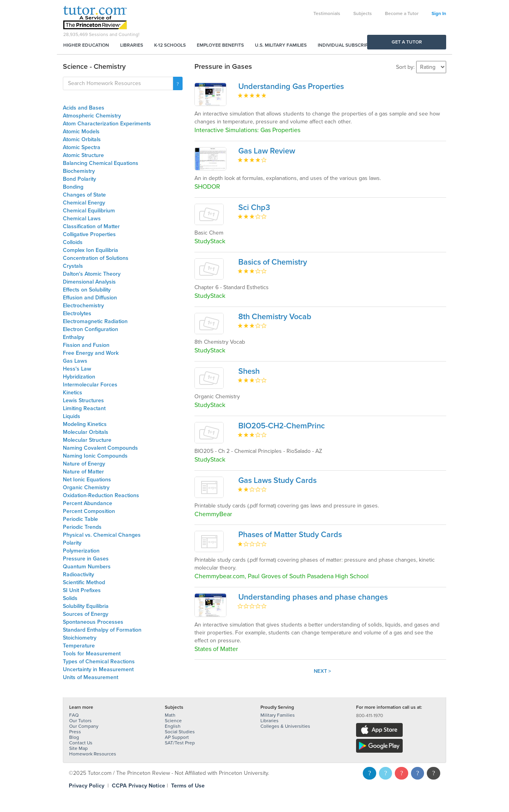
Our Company (84, 726)
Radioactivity (78, 574)
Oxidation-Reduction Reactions (101, 495)
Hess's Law (77, 369)
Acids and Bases (84, 108)
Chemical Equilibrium (89, 211)
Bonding (73, 187)
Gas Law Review (267, 151)
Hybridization (79, 377)
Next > (322, 671)
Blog (74, 737)
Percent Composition (89, 511)
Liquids (72, 416)
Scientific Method (84, 582)
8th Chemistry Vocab (275, 317)
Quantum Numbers (87, 567)
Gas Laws (75, 361)
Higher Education (86, 45)
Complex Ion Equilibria (90, 250)
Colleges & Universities (285, 726)
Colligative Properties (89, 234)
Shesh (249, 371)
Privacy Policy (87, 786)
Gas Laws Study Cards (277, 481)
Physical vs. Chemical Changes (102, 535)
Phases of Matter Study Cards (290, 535)
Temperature (79, 646)
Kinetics (73, 393)
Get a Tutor (407, 42)
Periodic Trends (82, 527)
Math (170, 715)
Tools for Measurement (92, 654)
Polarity (72, 543)
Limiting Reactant (84, 408)
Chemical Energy (84, 203)
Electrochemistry (83, 306)
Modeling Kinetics (85, 424)
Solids (70, 598)
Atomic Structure (83, 155)
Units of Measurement (90, 677)
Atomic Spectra (82, 147)
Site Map (78, 748)
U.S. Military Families (281, 45)
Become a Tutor (402, 13)
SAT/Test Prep (180, 743)
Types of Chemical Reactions (99, 662)
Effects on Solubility (87, 290)
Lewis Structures (83, 400)
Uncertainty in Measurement (98, 669)
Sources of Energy (86, 614)
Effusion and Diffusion (90, 298)
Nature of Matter (83, 472)
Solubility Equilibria (86, 606)
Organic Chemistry (86, 487)
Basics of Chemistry (273, 262)
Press (75, 732)
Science (173, 721)
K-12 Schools (170, 45)
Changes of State (84, 195)
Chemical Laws (82, 219)
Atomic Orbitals (82, 139)
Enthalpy (74, 337)
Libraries (132, 45)
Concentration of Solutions (96, 258)
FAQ (74, 715)
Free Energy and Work (91, 353)
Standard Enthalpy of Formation (102, 630)
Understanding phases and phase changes (313, 597)
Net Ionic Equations (87, 480)
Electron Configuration (90, 329)
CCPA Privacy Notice (139, 786)
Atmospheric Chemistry (92, 116)
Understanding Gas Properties (291, 87)
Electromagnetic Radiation (95, 321)
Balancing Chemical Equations (101, 163)
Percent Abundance (88, 503)
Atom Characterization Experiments (107, 124)
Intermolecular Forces (90, 385)
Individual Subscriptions (350, 45)
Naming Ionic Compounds (95, 456)
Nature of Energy (84, 464)
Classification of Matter (91, 226)
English (173, 726)
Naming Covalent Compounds (100, 448)
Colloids (73, 242)
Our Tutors (80, 721)
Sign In (439, 13)
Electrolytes (77, 313)
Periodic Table (80, 519)
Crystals (73, 266)
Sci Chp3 (254, 208)
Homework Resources (93, 754)
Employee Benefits (220, 45)
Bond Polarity (79, 179)
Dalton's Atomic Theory (92, 274)
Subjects (363, 13)
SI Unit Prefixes (82, 590)
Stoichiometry (80, 638)
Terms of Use (188, 786)
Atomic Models (81, 132)
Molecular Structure (87, 440)
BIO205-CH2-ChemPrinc (282, 426)
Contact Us (81, 743)
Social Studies (180, 732)
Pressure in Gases (86, 559)
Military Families (278, 715)
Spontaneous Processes (93, 622)
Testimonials (327, 13)
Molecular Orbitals (86, 432)
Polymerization (81, 551)
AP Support (177, 737)
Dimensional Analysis (89, 282)
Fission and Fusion (86, 345)
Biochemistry (79, 171)
